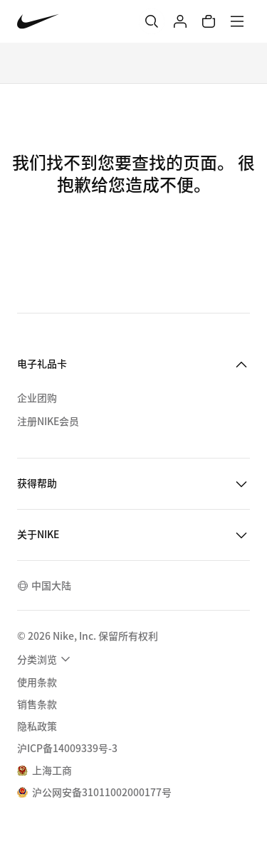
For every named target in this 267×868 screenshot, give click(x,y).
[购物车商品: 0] (209, 21)
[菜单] (237, 21)
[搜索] (152, 21)
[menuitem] (46, 659)
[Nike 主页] (38, 22)
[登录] (180, 21)
